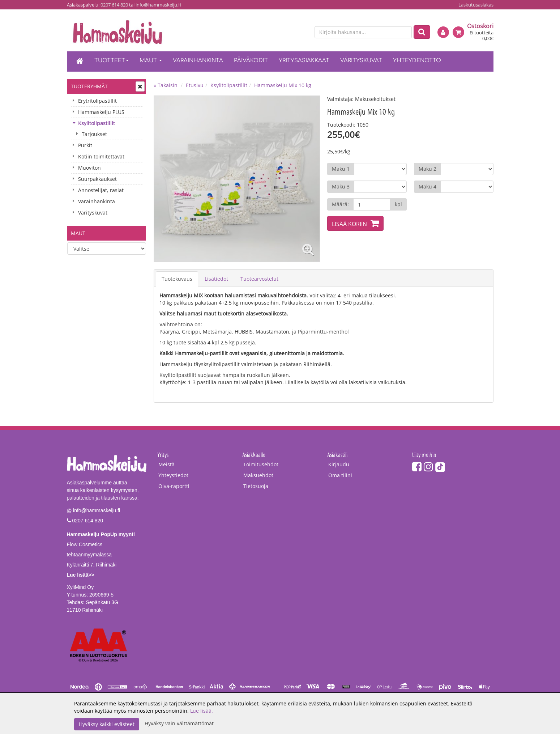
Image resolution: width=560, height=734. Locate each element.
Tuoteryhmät (89, 86)
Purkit (85, 145)
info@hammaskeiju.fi (158, 5)
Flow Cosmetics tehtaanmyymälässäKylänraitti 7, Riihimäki (101, 555)
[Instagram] (428, 466)
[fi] (290, 33)
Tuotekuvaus (177, 279)
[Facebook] (417, 466)
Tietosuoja (256, 486)
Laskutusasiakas (476, 5)
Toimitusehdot (261, 464)
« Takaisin (166, 85)
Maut (151, 61)
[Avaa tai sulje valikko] (140, 86)
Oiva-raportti (174, 486)
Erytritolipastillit (97, 101)
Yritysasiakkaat (304, 61)
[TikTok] (440, 466)
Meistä (166, 464)
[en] (302, 33)
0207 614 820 (114, 5)
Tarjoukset (94, 134)
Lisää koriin (349, 224)
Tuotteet (112, 61)
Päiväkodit (251, 61)
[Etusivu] (80, 61)
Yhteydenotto (417, 61)
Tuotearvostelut (259, 279)
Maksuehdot (258, 475)
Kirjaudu (339, 464)
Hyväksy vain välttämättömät (179, 723)
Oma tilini (340, 475)
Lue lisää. (202, 711)
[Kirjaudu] (443, 32)
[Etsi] (422, 32)
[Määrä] (372, 204)
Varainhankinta (198, 61)
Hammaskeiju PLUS (101, 112)
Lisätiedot (216, 279)
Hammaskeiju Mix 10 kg (283, 85)
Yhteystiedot (173, 475)
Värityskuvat (361, 61)
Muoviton (89, 168)
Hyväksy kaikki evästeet (107, 724)
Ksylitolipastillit (97, 123)
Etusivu (195, 85)
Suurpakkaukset (97, 179)
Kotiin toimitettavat (101, 156)
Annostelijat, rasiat (101, 190)
